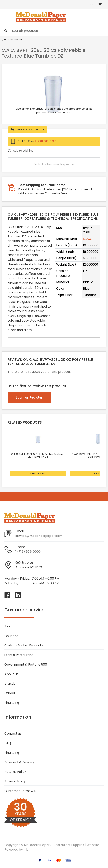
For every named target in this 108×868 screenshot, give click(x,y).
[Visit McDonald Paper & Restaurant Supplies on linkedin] (18, 595)
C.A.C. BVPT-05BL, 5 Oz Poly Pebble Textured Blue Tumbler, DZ (38, 456)
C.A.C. (87, 239)
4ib (26, 850)
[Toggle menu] (5, 17)
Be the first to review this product (54, 164)
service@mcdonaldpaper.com (39, 536)
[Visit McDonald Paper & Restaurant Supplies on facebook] (7, 595)
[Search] (54, 31)
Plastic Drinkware (14, 40)
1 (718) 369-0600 (46, 141)
